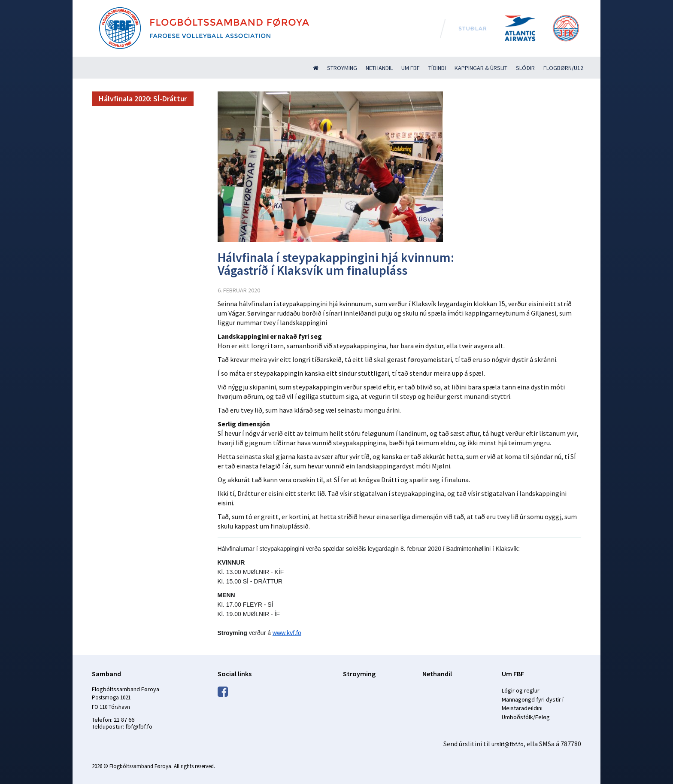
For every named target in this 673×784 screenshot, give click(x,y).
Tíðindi (437, 68)
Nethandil (379, 68)
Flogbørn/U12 (563, 68)
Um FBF (411, 68)
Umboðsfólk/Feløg (526, 717)
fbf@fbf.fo (139, 726)
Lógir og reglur (521, 690)
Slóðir (525, 68)
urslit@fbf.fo (508, 744)
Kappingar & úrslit (481, 68)
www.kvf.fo (287, 633)
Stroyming (342, 68)
